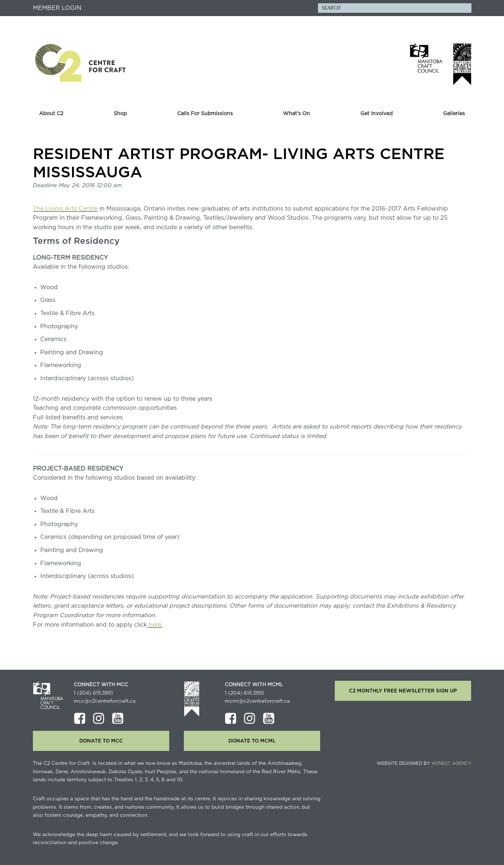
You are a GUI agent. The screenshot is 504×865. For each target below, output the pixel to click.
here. (155, 625)
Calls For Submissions (205, 114)
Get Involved (376, 114)
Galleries (454, 114)
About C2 (51, 114)
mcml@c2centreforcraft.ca (257, 701)
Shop (120, 114)
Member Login (57, 8)
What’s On (296, 114)
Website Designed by (424, 763)
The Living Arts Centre (65, 209)
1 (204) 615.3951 (93, 693)
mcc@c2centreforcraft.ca (105, 701)
